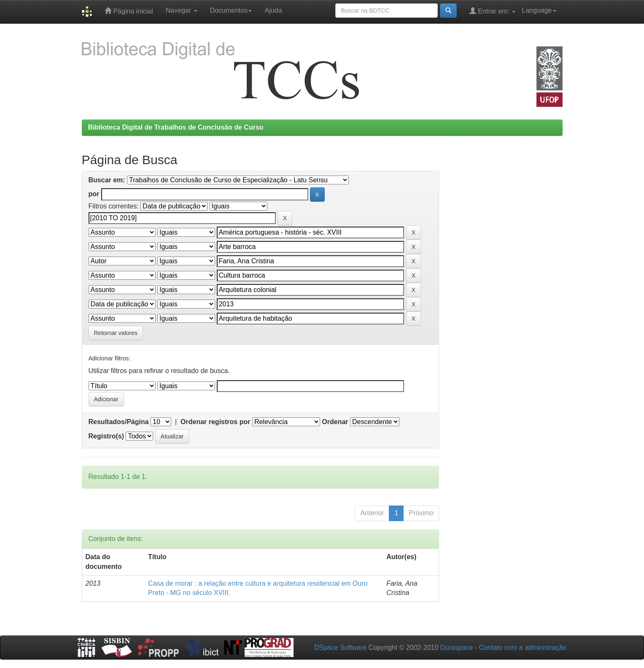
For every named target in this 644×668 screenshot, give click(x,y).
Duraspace (457, 648)
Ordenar (335, 422)
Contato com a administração (523, 648)
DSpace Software (341, 648)
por (94, 194)
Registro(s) (106, 436)
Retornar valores (116, 333)
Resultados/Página (119, 422)
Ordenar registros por (215, 422)
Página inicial (129, 11)
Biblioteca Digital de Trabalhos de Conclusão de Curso (176, 127)
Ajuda (273, 10)
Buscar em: (107, 180)
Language (539, 10)
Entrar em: (493, 11)
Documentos (231, 10)
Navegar (182, 10)
